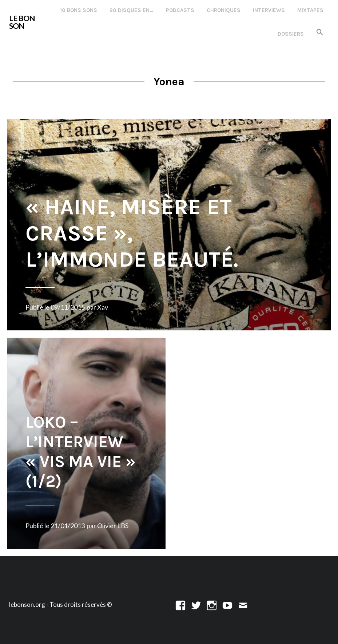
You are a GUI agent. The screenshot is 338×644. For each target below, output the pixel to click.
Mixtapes (310, 10)
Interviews (269, 10)
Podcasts (180, 10)
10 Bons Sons (79, 10)
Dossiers (291, 34)
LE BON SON (22, 22)
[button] (320, 33)
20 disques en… (132, 10)
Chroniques (224, 10)
